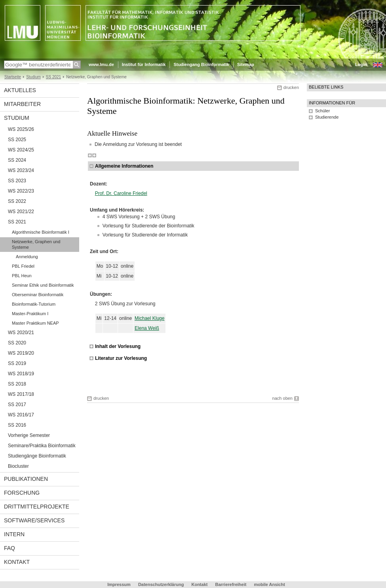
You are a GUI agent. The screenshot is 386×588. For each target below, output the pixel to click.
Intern (14, 534)
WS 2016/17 (21, 415)
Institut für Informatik (144, 64)
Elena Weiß (147, 328)
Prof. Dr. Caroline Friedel (121, 193)
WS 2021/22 (21, 212)
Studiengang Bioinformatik (201, 64)
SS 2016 (17, 425)
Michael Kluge (149, 318)
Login (361, 64)
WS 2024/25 (21, 150)
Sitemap (246, 64)
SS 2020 (17, 343)
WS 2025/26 (21, 129)
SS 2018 (17, 384)
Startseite (13, 77)
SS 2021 (53, 77)
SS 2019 (17, 363)
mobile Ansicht (269, 584)
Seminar (43, 285)
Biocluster (18, 466)
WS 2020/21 (21, 333)
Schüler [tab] (322, 111)
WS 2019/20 (21, 353)
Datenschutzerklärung (161, 584)
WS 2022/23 (21, 191)
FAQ (10, 548)
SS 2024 (17, 160)
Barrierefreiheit (232, 584)
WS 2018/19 (21, 374)
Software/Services (34, 520)
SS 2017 (17, 405)
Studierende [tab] (327, 117)
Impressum (119, 584)
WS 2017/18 (21, 394)
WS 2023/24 (21, 170)
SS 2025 (17, 140)
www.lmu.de (101, 64)
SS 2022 (17, 201)
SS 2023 (17, 181)
